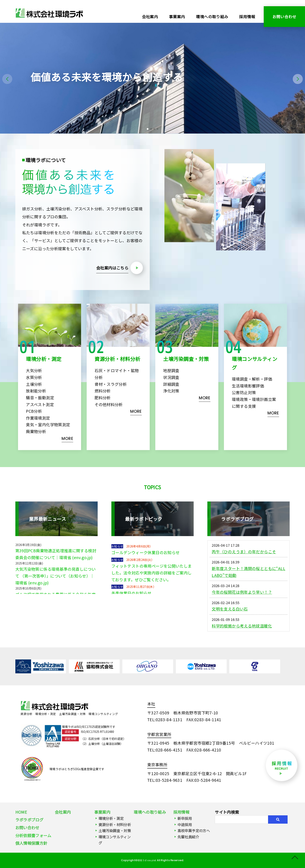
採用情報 (247, 16)
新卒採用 (185, 818)
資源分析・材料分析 (115, 825)
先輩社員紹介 (188, 837)
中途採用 (185, 825)
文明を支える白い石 (230, 629)
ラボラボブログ (29, 820)
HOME (21, 812)
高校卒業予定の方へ (194, 831)
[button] (148, 129)
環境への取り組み (212, 16)
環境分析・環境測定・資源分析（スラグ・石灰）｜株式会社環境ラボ (49, 13)
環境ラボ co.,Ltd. (147, 860)
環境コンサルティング (115, 840)
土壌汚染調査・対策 (115, 831)
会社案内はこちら (112, 268)
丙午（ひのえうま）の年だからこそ (244, 572)
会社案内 (150, 16)
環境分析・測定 (111, 818)
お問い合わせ (284, 16)
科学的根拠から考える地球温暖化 (242, 646)
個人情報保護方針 (31, 843)
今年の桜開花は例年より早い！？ (242, 612)
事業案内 (102, 812)
